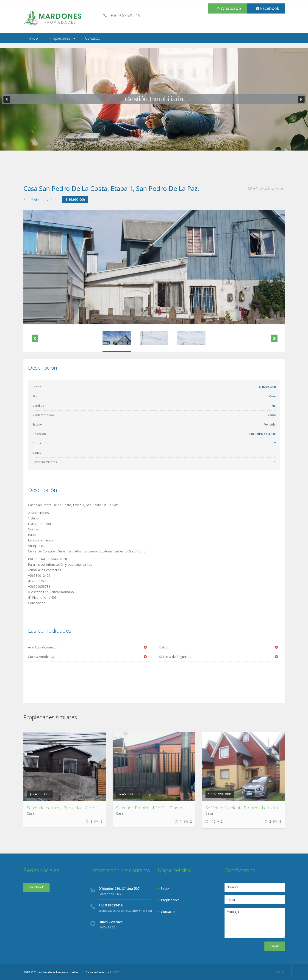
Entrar (281, 972)
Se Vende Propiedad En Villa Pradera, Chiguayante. (163, 808)
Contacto (93, 38)
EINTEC (115, 972)
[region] (154, 99)
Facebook (268, 8)
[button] (7, 99)
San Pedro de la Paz (40, 200)
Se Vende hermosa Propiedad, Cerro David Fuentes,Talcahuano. (86, 808)
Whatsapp (229, 8)
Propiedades (60, 38)
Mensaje (255, 923)
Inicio (33, 38)
